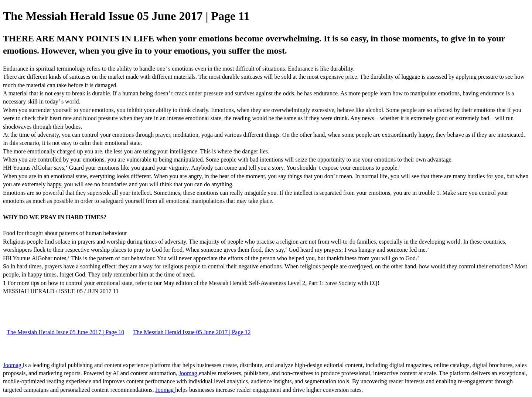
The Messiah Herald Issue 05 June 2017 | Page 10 (65, 332)
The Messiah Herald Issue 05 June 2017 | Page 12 (192, 332)
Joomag (13, 365)
